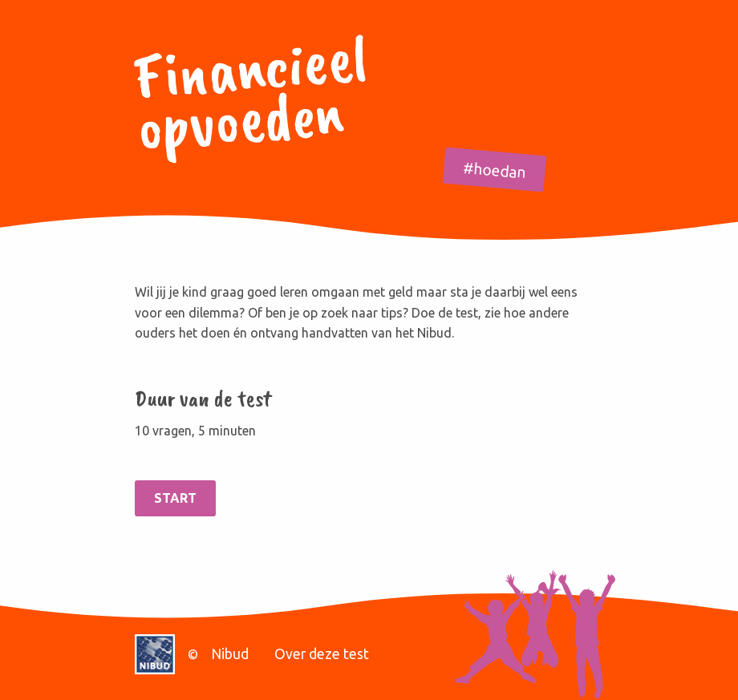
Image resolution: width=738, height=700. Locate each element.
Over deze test (322, 654)
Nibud (230, 654)
